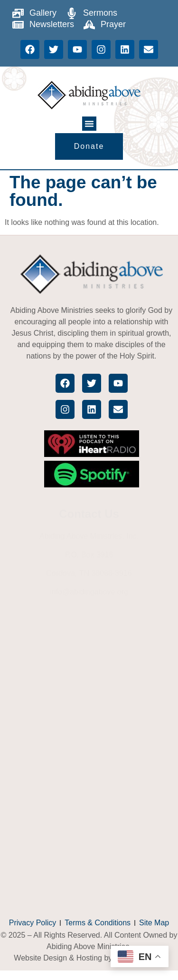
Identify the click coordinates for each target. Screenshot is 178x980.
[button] (89, 124)
